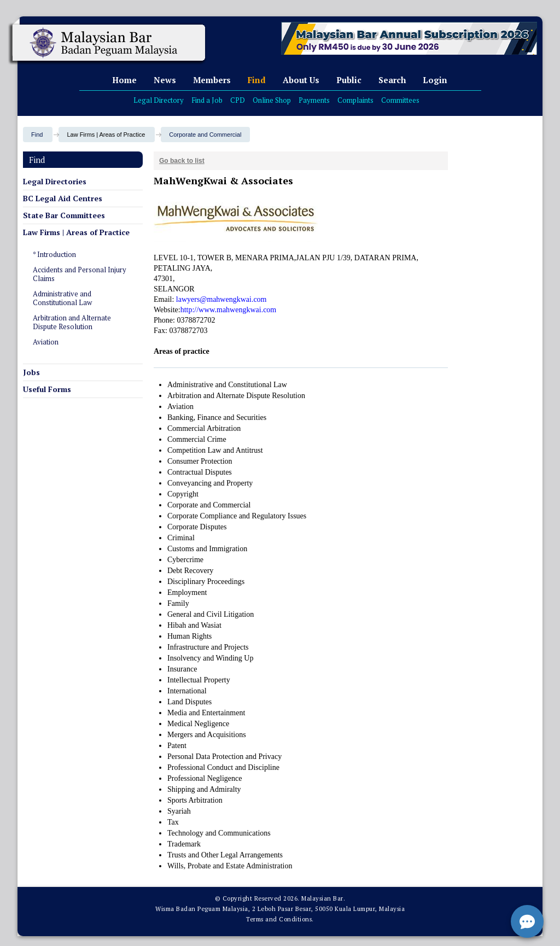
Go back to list (182, 161)
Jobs (31, 372)
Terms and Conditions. (280, 919)
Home (124, 80)
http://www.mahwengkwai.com (229, 310)
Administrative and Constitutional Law (62, 298)
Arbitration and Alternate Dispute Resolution (72, 322)
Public (349, 80)
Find (257, 80)
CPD (238, 100)
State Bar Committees (64, 215)
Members (212, 80)
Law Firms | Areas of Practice (76, 232)
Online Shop (272, 100)
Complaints (355, 100)
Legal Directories (55, 181)
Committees (400, 100)
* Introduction (54, 254)
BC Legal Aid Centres (63, 198)
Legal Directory (159, 100)
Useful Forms (47, 389)
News (165, 80)
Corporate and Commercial (205, 135)
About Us (301, 80)
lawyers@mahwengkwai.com (221, 299)
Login (435, 80)
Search (392, 80)
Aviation (46, 342)
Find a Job (207, 100)
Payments (314, 100)
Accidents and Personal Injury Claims (80, 274)
